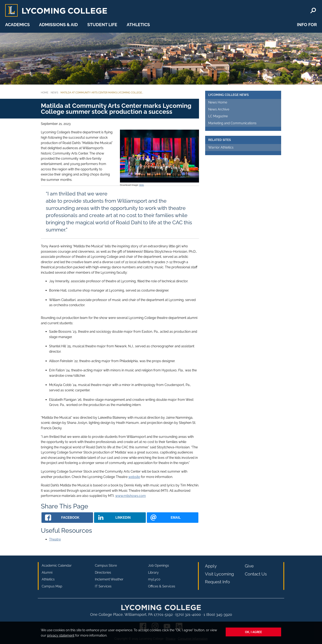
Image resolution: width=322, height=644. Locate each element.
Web (141, 185)
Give (249, 566)
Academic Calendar (57, 566)
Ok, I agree (254, 632)
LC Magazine (218, 116)
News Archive (219, 109)
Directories (103, 573)
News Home (218, 102)
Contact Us (256, 574)
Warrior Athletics (221, 147)
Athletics (138, 25)
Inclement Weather (109, 579)
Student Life (102, 25)
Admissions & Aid (58, 25)
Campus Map (52, 586)
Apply (211, 566)
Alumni (47, 573)
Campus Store (106, 566)
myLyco (154, 579)
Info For (307, 25)
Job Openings (159, 566)
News (54, 93)
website (134, 477)
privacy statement (61, 635)
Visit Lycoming (219, 574)
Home (45, 93)
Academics (17, 25)
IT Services (103, 586)
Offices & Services (162, 586)
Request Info (217, 582)
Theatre (55, 539)
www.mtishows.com (131, 496)
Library (153, 573)
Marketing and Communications (232, 123)
